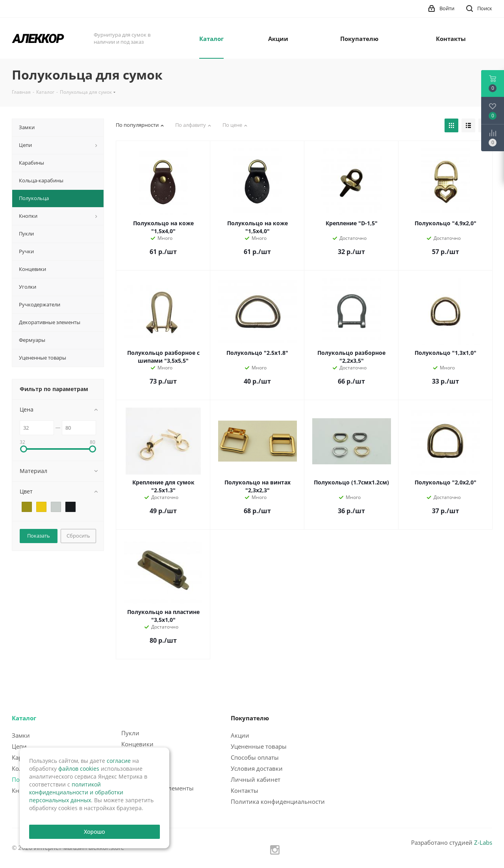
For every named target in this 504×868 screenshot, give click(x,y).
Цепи (19, 746)
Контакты (245, 790)
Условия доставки (257, 768)
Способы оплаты (255, 757)
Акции (240, 735)
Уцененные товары (259, 746)
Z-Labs (483, 842)
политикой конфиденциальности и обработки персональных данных (76, 792)
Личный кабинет (256, 779)
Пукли (130, 733)
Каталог (24, 718)
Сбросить (78, 536)
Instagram (275, 850)
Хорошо (95, 832)
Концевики (137, 744)
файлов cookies (79, 769)
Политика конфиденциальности (278, 801)
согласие (119, 761)
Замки (21, 735)
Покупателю (250, 718)
